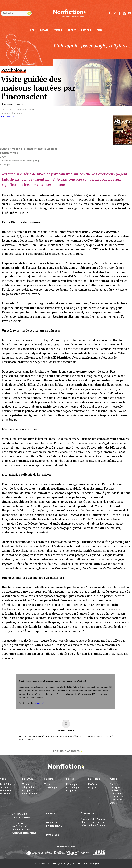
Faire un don (88, 825)
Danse (113, 803)
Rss (125, 13)
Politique (5, 794)
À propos (88, 813)
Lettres (86, 30)
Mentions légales (92, 864)
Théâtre (114, 790)
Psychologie (72, 787)
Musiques (115, 787)
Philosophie (72, 784)
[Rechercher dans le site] (16, 13)
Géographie (28, 787)
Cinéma (114, 784)
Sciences (10, 784)
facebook (110, 13)
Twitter (64, 864)
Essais (51, 813)
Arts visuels (116, 794)
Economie (5, 790)
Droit (3, 784)
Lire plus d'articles (65, 751)
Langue (92, 787)
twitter (115, 13)
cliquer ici (40, 703)
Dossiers (53, 835)
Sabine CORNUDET (16, 105)
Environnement (31, 794)
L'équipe (101, 819)
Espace (44, 30)
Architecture (117, 797)
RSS (69, 864)
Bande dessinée (118, 800)
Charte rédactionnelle (93, 822)
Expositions (30, 833)
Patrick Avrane (9, 153)
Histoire (48, 784)
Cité (32, 30)
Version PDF (7, 116)
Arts (100, 30)
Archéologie (50, 787)
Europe (26, 790)
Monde (26, 784)
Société (4, 787)
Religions (71, 790)
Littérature (94, 784)
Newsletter (130, 13)
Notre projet (87, 819)
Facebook (60, 864)
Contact (101, 825)
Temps (58, 30)
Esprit (72, 30)
